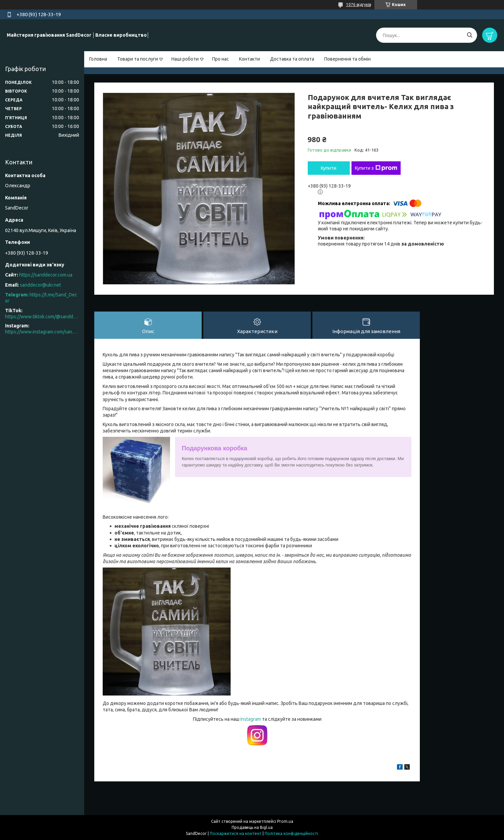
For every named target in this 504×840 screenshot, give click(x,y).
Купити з (376, 168)
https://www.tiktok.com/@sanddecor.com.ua (42, 317)
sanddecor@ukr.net (40, 285)
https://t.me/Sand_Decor (41, 298)
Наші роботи (185, 59)
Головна (98, 59)
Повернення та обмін (347, 59)
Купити (329, 168)
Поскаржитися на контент (236, 833)
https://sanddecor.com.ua (46, 275)
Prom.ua (285, 821)
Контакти (249, 59)
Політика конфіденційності (291, 833)
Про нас (221, 59)
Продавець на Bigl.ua (252, 827)
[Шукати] (469, 35)
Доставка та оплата (292, 59)
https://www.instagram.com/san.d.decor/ (42, 332)
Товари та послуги (138, 59)
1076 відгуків (359, 5)
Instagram (251, 719)
